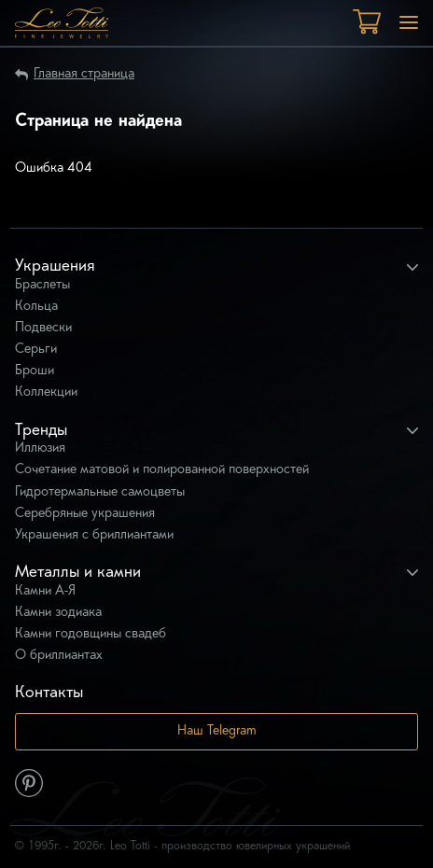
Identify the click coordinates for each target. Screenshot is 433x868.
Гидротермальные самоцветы (100, 492)
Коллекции (46, 392)
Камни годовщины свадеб (91, 634)
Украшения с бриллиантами (94, 535)
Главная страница (84, 74)
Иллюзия (40, 448)
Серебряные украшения (85, 514)
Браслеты (42, 285)
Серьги (36, 350)
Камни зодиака (58, 613)
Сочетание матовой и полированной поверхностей (162, 470)
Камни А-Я (45, 591)
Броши (35, 371)
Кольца (36, 307)
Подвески (43, 328)
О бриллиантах (59, 656)
